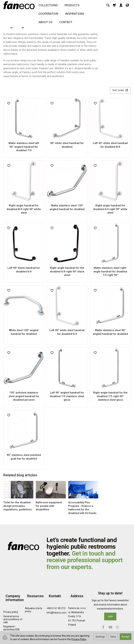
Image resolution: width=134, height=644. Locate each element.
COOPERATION (50, 15)
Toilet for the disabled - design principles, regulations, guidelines (18, 507)
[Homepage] (20, 6)
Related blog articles (20, 476)
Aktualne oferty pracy (34, 605)
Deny (113, 637)
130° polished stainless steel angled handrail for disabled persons (24, 397)
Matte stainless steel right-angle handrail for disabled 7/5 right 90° (110, 273)
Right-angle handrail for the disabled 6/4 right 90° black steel (67, 273)
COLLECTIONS (49, 6)
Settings (100, 637)
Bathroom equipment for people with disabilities (49, 507)
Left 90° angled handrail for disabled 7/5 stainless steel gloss (67, 397)
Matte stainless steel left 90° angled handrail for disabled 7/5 (24, 148)
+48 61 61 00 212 (56, 604)
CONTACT (67, 23)
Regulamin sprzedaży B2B (11, 624)
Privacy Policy (79, 639)
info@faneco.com (57, 608)
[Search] (108, 6)
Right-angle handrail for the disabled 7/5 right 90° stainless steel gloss (110, 397)
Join (110, 618)
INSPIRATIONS (76, 15)
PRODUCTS (73, 6)
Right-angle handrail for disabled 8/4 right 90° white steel (24, 210)
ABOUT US (47, 23)
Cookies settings (12, 629)
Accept (126, 637)
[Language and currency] (127, 6)
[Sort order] (119, 91)
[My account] (121, 6)
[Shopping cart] (114, 6)
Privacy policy (11, 608)
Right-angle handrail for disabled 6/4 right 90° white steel (110, 210)
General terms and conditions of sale (13, 615)
